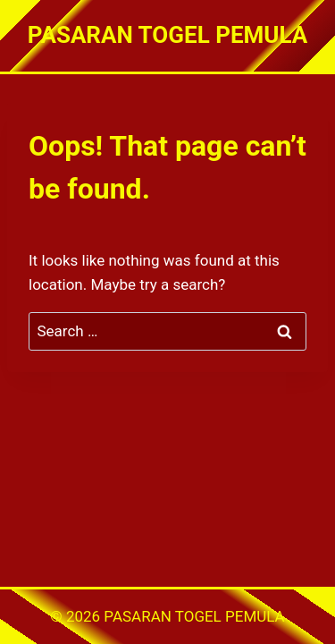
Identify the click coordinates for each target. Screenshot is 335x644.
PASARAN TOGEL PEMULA (194, 616)
